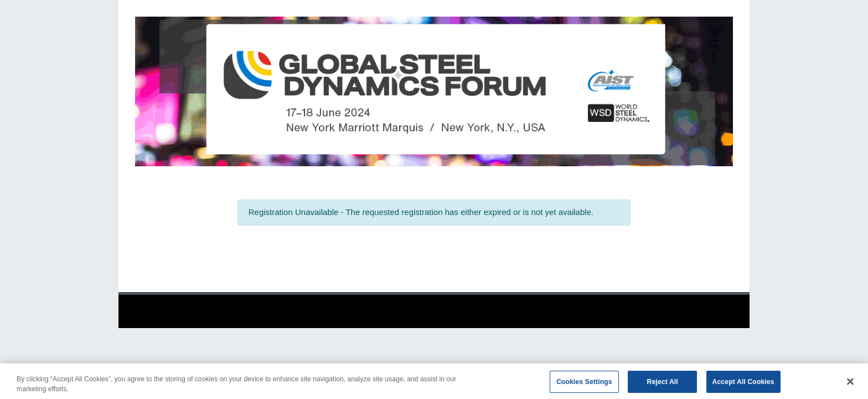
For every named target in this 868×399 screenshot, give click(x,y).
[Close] (850, 384)
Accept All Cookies (743, 384)
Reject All (663, 384)
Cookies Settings (584, 384)
